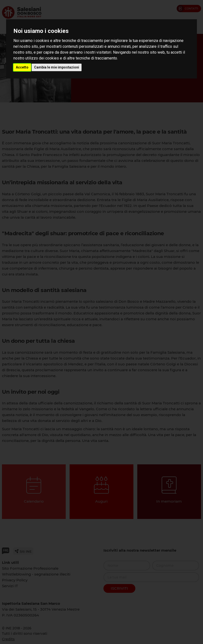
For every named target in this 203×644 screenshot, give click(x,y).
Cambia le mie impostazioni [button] (57, 67)
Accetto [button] (22, 67)
